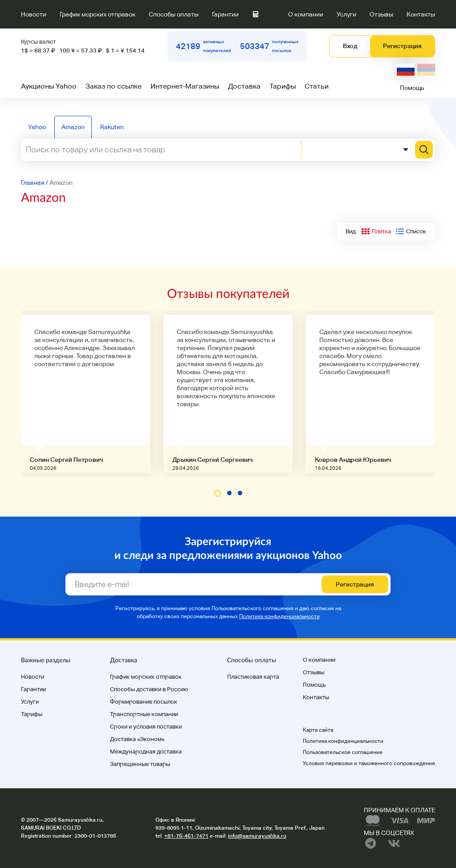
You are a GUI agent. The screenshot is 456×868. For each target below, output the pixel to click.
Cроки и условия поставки (146, 727)
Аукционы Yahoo (49, 86)
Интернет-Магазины (185, 86)
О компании (306, 14)
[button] (218, 493)
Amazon (73, 127)
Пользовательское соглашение (343, 752)
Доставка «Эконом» (137, 739)
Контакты (421, 14)
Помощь (412, 88)
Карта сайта (318, 730)
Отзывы (381, 14)
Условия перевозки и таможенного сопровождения (369, 763)
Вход (350, 46)
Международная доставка (146, 752)
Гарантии (225, 14)
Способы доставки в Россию (149, 689)
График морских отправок (98, 14)
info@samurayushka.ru (257, 836)
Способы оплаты (174, 14)
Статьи (317, 86)
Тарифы (283, 86)
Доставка (244, 86)
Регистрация (402, 46)
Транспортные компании (144, 714)
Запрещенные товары (140, 764)
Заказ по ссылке (114, 86)
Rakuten (112, 127)
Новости (34, 14)
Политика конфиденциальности (279, 616)
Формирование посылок (144, 702)
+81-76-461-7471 (186, 836)
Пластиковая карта (253, 677)
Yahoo (37, 127)
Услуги (346, 14)
